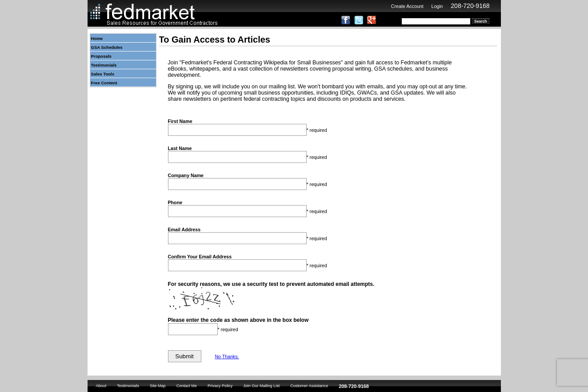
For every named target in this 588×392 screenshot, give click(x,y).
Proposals (101, 56)
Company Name (186, 175)
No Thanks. (227, 356)
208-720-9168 (470, 6)
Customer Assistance (309, 386)
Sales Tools (103, 74)
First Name (180, 121)
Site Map (158, 386)
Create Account (407, 6)
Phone (175, 202)
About (101, 386)
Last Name (180, 148)
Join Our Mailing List (261, 386)
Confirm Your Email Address (200, 257)
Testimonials (104, 65)
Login (437, 6)
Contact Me (187, 386)
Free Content (104, 83)
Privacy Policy (220, 386)
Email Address (184, 230)
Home (97, 38)
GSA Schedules (107, 47)
